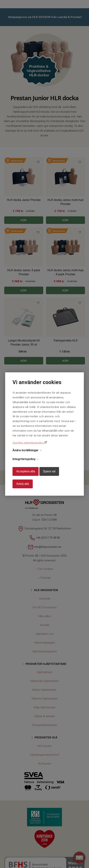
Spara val (49, 471)
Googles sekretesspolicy (28, 443)
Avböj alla (23, 484)
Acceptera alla (25, 471)
